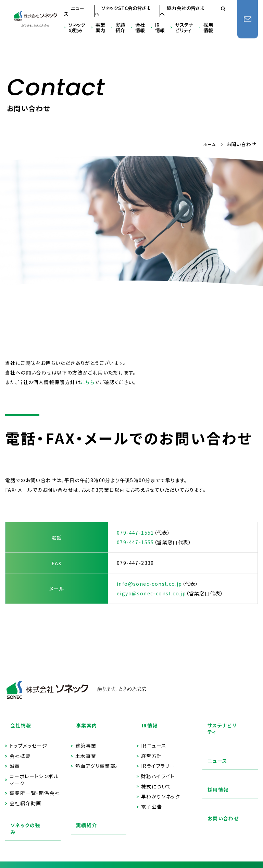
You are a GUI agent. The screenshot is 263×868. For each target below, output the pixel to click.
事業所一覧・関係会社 (35, 786)
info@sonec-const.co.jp (149, 584)
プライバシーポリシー (34, 858)
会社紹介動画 (25, 796)
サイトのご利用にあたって (93, 850)
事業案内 (100, 28)
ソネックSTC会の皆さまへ (123, 11)
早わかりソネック (161, 789)
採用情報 (208, 28)
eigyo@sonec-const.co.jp (151, 593)
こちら (88, 382)
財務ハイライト (158, 769)
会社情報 (140, 28)
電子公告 (152, 799)
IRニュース (154, 738)
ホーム (208, 144)
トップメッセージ (28, 738)
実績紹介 (120, 28)
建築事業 (86, 738)
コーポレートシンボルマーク (34, 772)
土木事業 (86, 748)
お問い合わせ (219, 813)
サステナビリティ (184, 28)
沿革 (15, 759)
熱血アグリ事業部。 (97, 759)
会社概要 (20, 748)
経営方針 (152, 748)
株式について (156, 779)
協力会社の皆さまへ (182, 11)
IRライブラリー (158, 759)
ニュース (74, 11)
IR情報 (160, 28)
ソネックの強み (77, 28)
